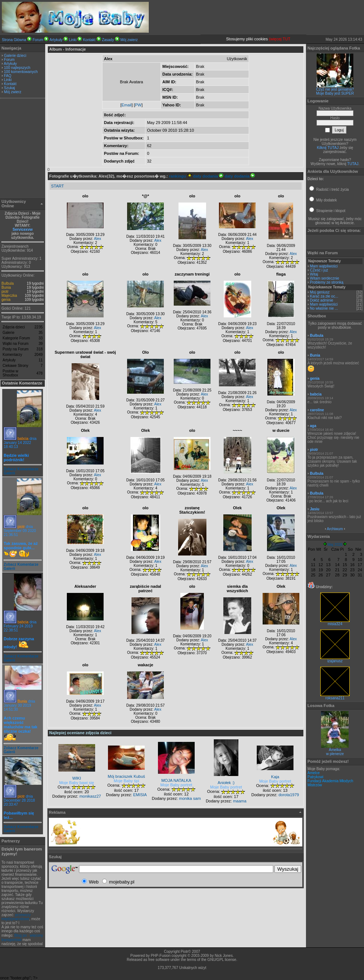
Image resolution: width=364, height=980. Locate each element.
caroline (317, 410)
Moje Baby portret (176, 785)
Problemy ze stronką (327, 282)
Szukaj (10, 88)
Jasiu (315, 509)
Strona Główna (14, 40)
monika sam (190, 798)
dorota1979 (289, 795)
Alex (98, 239)
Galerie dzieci (15, 56)
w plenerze (335, 754)
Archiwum (335, 529)
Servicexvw (23, 229)
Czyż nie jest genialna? (335, 89)
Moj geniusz (320, 292)
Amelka (335, 750)
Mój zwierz (129, 40)
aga (313, 426)
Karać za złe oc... (324, 296)
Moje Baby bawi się (77, 783)
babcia (23, 439)
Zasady (108, 40)
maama (240, 801)
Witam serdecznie (325, 278)
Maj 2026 (335, 545)
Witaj (314, 274)
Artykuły (56, 40)
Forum (38, 40)
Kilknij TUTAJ (328, 148)
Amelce (313, 773)
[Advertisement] (23, 149)
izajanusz (335, 659)
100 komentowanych (21, 72)
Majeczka (9, 296)
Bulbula (8, 283)
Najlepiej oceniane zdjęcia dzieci (80, 733)
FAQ (8, 76)
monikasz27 (90, 796)
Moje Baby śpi (127, 781)
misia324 (335, 622)
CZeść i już (319, 270)
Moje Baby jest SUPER (335, 93)
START (57, 186)
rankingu (181, 176)
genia (6, 300)
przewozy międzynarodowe (16, 917)
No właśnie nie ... (324, 308)
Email (127, 105)
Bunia (6, 287)
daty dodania (208, 176)
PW (138, 105)
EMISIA (140, 795)
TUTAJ (353, 164)
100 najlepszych (17, 68)
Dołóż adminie (322, 300)
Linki (73, 40)
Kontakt (89, 40)
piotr (5, 292)
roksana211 (335, 696)
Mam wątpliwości (324, 266)
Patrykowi (315, 777)
